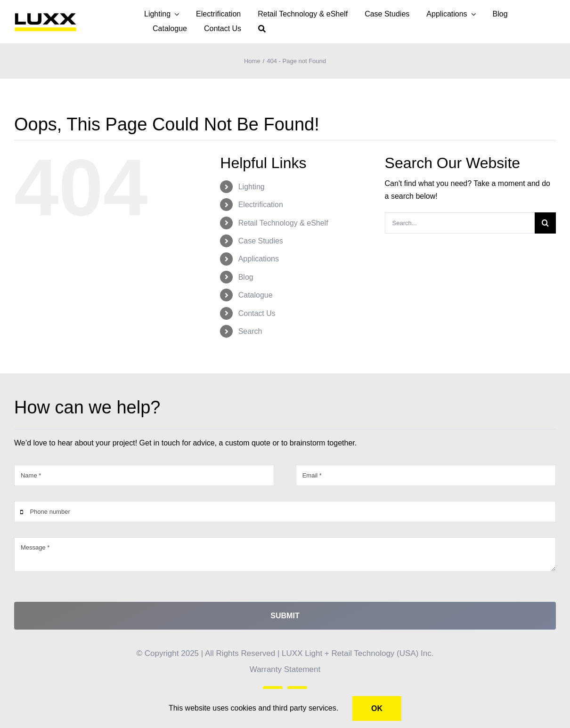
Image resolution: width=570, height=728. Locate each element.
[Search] (262, 29)
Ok (377, 708)
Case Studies (261, 241)
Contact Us (257, 313)
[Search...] (460, 223)
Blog (246, 277)
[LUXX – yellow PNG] (45, 15)
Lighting (252, 187)
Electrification (261, 205)
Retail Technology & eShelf (283, 223)
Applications (259, 259)
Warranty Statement (285, 669)
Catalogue (256, 295)
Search (250, 331)
